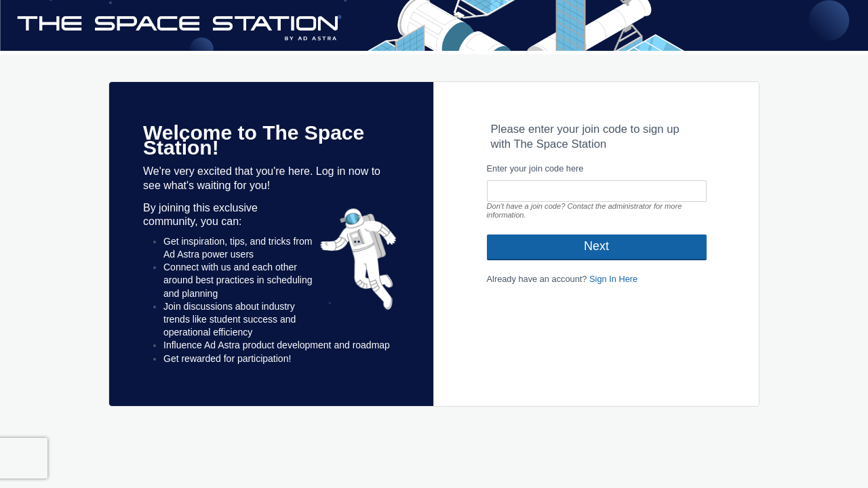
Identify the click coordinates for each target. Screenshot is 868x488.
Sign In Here (613, 279)
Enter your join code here (535, 168)
